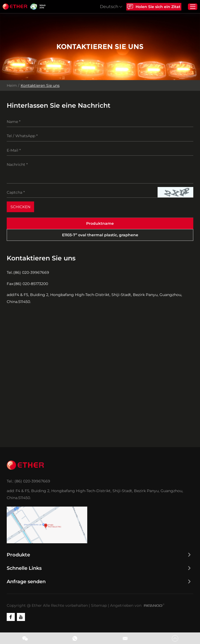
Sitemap (99, 606)
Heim (12, 86)
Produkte (18, 555)
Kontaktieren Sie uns (40, 86)
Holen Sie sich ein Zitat (153, 7)
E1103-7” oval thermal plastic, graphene (100, 235)
